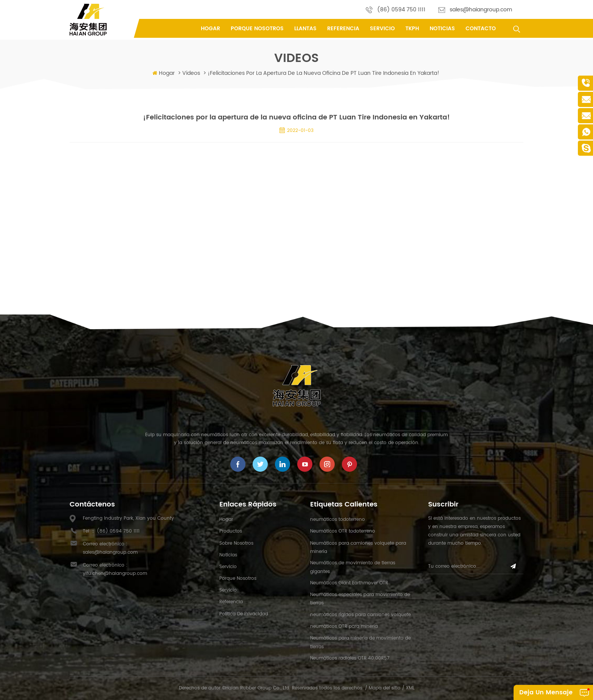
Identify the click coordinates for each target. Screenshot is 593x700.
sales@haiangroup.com (481, 10)
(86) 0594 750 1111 (401, 10)
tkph (412, 29)
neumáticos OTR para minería (344, 626)
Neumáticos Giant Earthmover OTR (349, 583)
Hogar (210, 29)
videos (191, 73)
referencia (343, 29)
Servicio (382, 29)
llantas (305, 29)
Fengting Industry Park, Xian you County (128, 518)
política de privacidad (244, 614)
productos (231, 531)
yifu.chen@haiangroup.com (115, 574)
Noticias (442, 29)
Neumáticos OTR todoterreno (343, 531)
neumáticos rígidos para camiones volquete (360, 615)
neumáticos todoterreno (338, 520)
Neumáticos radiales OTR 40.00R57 (350, 658)
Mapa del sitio (385, 688)
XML (410, 688)
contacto (481, 29)
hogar (226, 520)
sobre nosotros (236, 543)
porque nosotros (257, 29)
